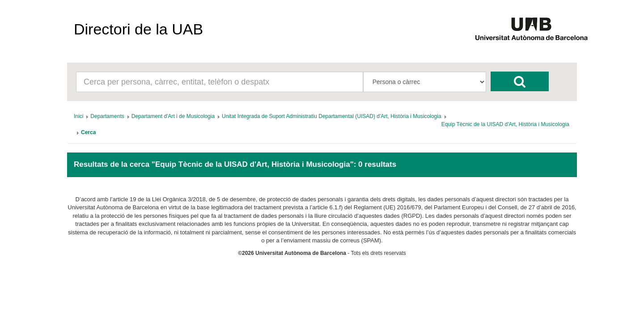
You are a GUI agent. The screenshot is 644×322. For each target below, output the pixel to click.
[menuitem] (78, 116)
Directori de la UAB (138, 29)
